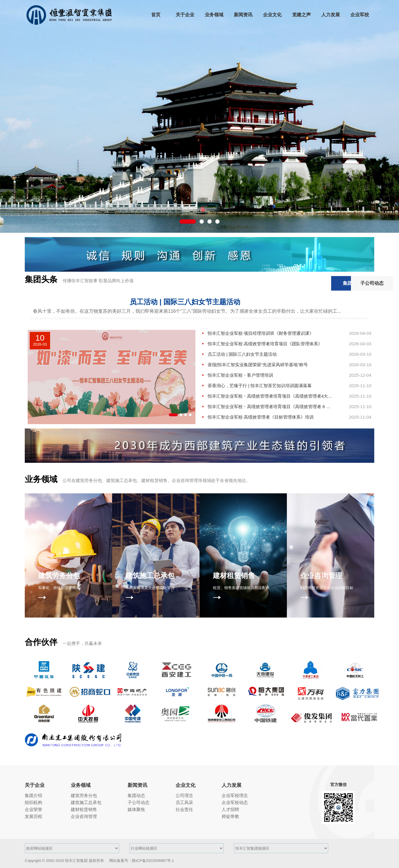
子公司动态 (352, 283)
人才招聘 (230, 809)
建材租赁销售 (84, 809)
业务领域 (81, 785)
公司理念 (184, 795)
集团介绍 (33, 795)
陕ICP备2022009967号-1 (153, 861)
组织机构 (33, 802)
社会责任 (184, 809)
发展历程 (33, 816)
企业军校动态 (235, 802)
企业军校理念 (235, 795)
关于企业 (35, 785)
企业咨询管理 (84, 816)
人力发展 (232, 785)
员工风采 (184, 802)
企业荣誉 (33, 809)
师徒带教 (230, 816)
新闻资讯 (137, 785)
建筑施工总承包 (86, 802)
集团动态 (308, 283)
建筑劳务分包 (84, 795)
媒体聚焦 (136, 809)
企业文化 (186, 785)
